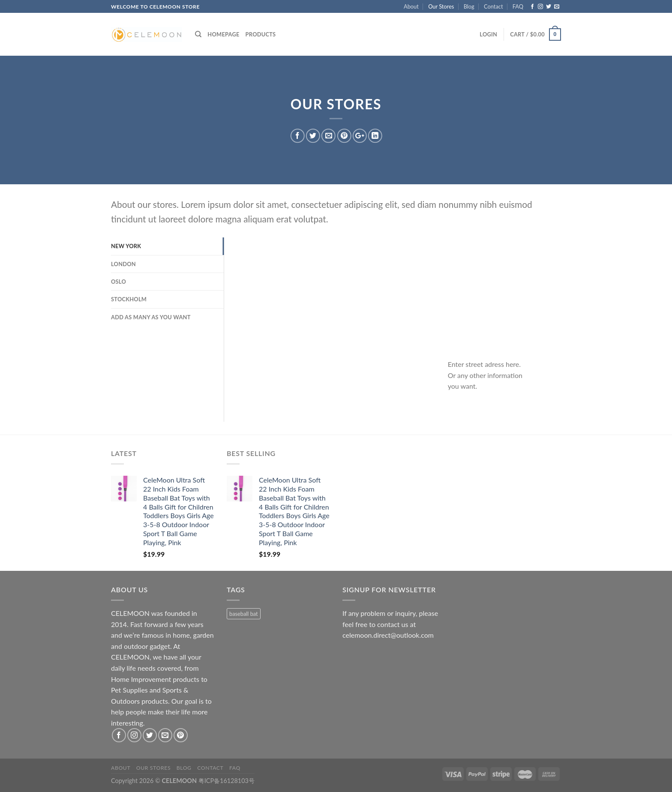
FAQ (518, 6)
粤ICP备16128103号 (226, 781)
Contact (493, 6)
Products (261, 34)
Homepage (223, 34)
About (411, 6)
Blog (469, 6)
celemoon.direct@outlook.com (388, 635)
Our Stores (441, 6)
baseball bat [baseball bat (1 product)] (244, 614)
